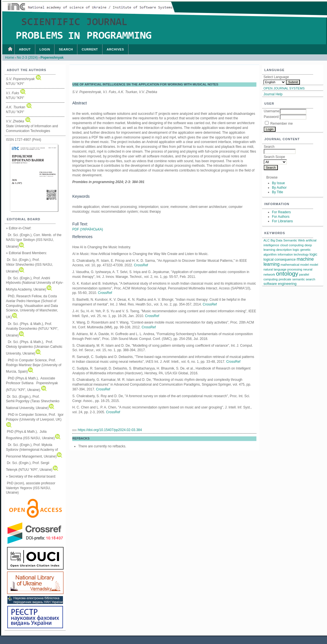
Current (90, 49)
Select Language (276, 77)
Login (45, 49)
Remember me (281, 124)
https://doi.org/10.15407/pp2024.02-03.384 (110, 430)
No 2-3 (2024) (27, 58)
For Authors (281, 217)
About (25, 49)
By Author (279, 188)
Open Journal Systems (284, 88)
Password (271, 117)
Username (272, 111)
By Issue (278, 183)
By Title (277, 192)
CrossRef (141, 265)
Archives (115, 49)
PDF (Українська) (88, 229)
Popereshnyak (52, 58)
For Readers (281, 212)
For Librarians (282, 221)
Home (10, 49)
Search (66, 49)
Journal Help (273, 94)
